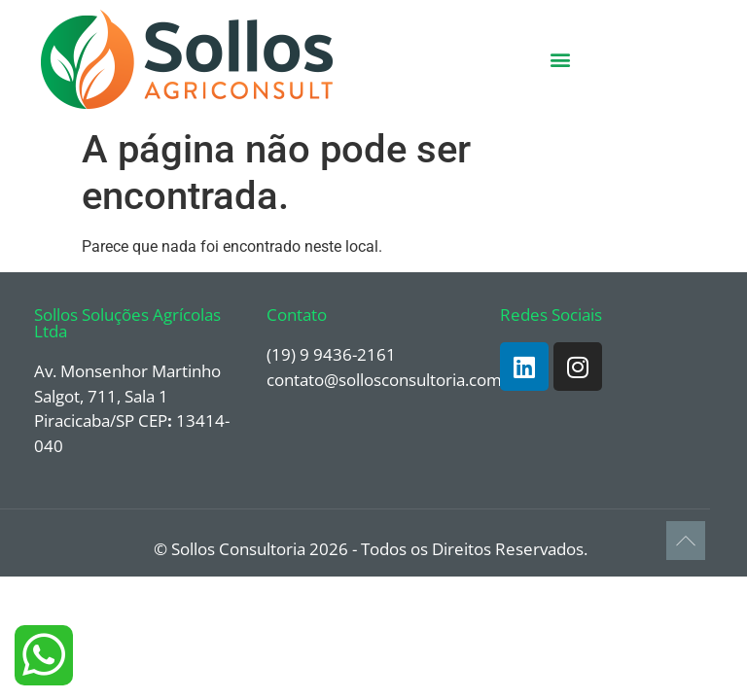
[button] (561, 60)
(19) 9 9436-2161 (331, 354)
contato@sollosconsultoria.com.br (394, 380)
